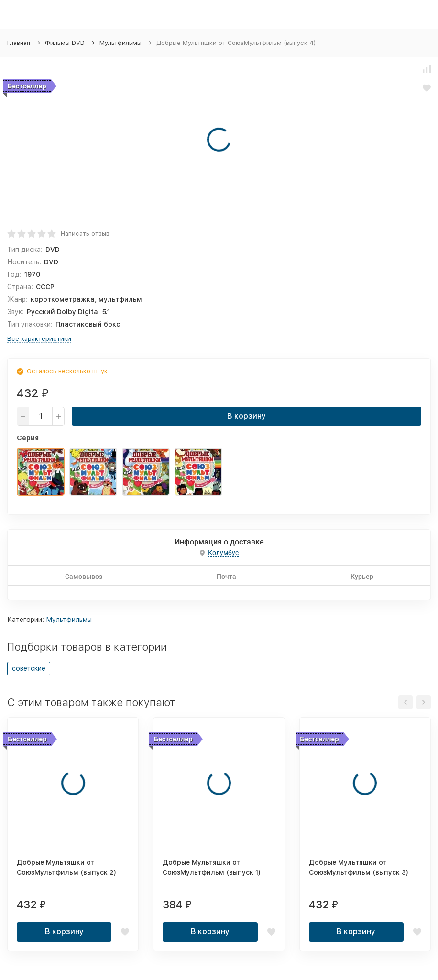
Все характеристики (39, 339)
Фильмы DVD (65, 43)
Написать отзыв (85, 234)
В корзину (246, 416)
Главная (19, 43)
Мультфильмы (120, 43)
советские (29, 668)
